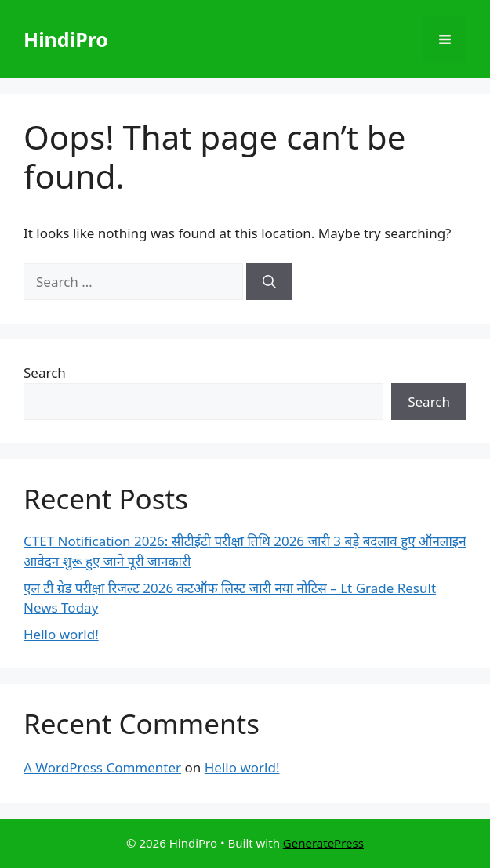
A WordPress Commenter (102, 767)
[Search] (269, 282)
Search (45, 373)
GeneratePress (323, 843)
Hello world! (61, 634)
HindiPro (66, 39)
